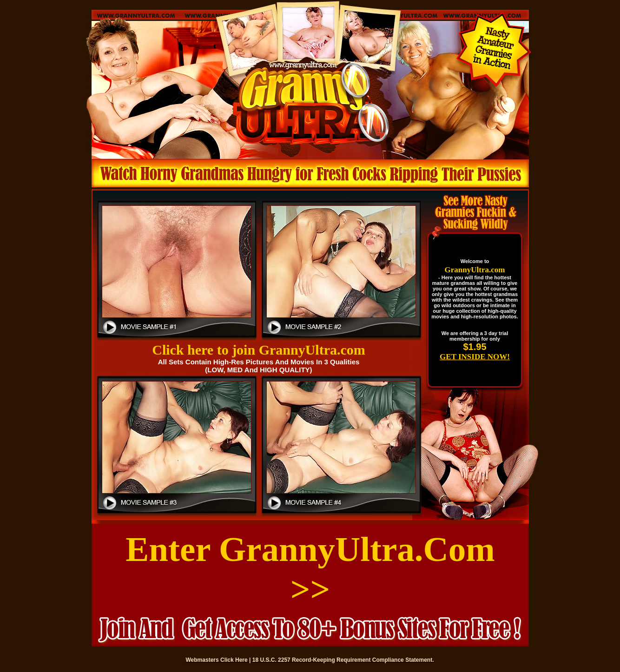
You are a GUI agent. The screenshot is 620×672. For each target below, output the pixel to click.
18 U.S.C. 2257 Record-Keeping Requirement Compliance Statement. (343, 660)
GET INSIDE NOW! (475, 357)
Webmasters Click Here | (219, 660)
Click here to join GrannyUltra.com (259, 350)
